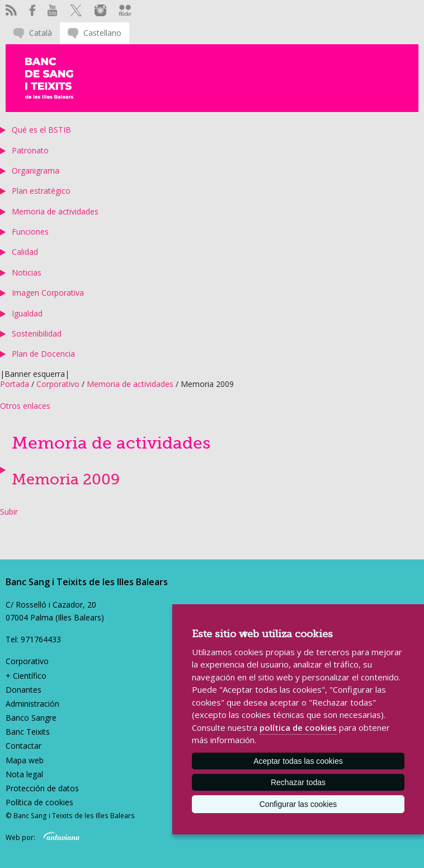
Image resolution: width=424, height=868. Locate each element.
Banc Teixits (28, 732)
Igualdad (27, 313)
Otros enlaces (25, 406)
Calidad (25, 252)
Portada (15, 384)
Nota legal (24, 774)
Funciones (30, 232)
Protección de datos (42, 788)
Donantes (23, 690)
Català (41, 33)
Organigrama (36, 171)
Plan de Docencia (43, 354)
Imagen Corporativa (48, 293)
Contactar (23, 746)
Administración (32, 704)
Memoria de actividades (55, 211)
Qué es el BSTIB (41, 130)
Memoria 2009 (66, 480)
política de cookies (298, 727)
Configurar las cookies (298, 804)
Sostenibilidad (37, 333)
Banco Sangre (31, 718)
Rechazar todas (298, 782)
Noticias (27, 272)
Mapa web (25, 760)
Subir (9, 512)
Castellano (102, 33)
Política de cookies (39, 802)
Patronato (30, 150)
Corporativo (58, 384)
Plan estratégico (41, 191)
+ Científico (26, 676)
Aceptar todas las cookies (298, 761)
